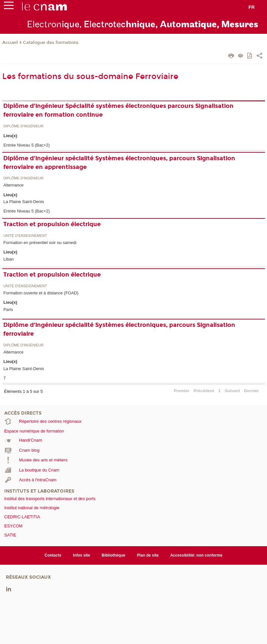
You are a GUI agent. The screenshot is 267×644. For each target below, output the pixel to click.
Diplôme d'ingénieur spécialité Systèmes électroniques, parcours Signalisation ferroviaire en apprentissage (119, 163)
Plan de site (148, 555)
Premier (182, 391)
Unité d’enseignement (25, 236)
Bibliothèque (114, 555)
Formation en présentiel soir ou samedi (40, 243)
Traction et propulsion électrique (52, 224)
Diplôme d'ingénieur (23, 126)
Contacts (53, 555)
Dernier (251, 391)
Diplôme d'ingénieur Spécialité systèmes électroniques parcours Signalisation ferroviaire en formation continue (118, 110)
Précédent (204, 391)
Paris (8, 309)
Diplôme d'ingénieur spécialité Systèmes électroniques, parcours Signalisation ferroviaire (119, 329)
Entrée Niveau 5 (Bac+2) (26, 145)
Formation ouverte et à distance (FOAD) (41, 293)
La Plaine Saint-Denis (24, 202)
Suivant (232, 391)
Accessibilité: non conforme (196, 555)
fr (252, 7)
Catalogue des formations (51, 43)
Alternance (13, 185)
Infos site (82, 555)
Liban (8, 259)
